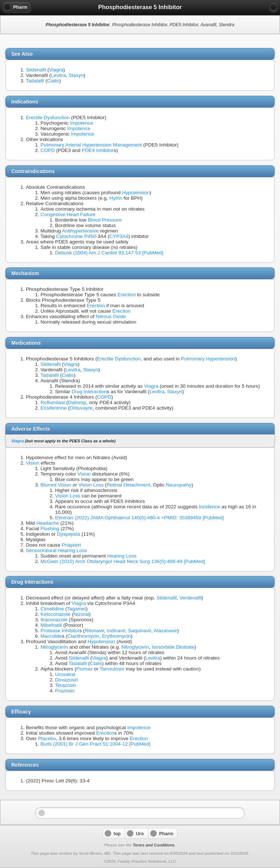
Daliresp (77, 402)
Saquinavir (139, 631)
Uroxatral (65, 674)
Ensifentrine (54, 408)
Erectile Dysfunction (48, 118)
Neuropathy (179, 485)
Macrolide (51, 636)
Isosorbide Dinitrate (173, 647)
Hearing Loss (122, 556)
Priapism (71, 545)
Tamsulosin (112, 669)
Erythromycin (116, 636)
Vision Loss (91, 485)
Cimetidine (52, 609)
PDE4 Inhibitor (98, 150)
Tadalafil (35, 81)
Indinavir (116, 631)
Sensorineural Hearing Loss (57, 550)
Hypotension (136, 193)
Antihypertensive (80, 231)
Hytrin (116, 198)
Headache (48, 523)
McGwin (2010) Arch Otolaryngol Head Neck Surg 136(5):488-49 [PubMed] (123, 561)
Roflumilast (53, 402)
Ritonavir (95, 631)
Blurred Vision (56, 485)
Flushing (50, 529)
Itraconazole (54, 620)
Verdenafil (190, 598)
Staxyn (76, 75)
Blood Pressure (105, 220)
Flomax (84, 669)
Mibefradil (51, 625)
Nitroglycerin (54, 647)
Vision (33, 463)
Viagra (56, 70)
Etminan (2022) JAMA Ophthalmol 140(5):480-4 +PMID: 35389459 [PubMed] (139, 518)
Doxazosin (67, 680)
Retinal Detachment (129, 485)
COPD (48, 150)
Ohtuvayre (81, 408)
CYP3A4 (119, 236)
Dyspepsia (68, 534)
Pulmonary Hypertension (208, 359)
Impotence (81, 123)
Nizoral (81, 614)
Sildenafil (36, 70)
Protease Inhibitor (60, 631)
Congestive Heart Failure (68, 214)
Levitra (59, 75)
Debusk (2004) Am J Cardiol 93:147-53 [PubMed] (109, 253)
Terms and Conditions (153, 845)
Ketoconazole (55, 614)
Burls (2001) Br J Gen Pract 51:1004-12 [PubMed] (96, 744)
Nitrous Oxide (111, 316)
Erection (127, 295)
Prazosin (65, 691)
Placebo (47, 738)
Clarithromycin (83, 636)
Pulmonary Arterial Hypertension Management (91, 145)
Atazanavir (166, 631)
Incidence (209, 507)
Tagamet (77, 609)
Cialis (53, 81)
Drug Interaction (89, 392)
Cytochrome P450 (76, 236)
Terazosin (66, 685)
